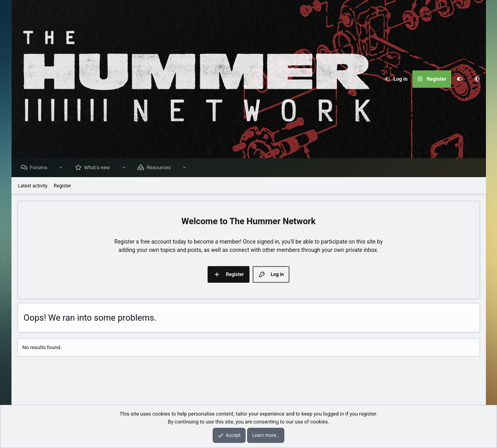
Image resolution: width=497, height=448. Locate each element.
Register (62, 186)
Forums (41, 168)
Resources (161, 168)
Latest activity (33, 186)
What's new (99, 168)
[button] (477, 79)
